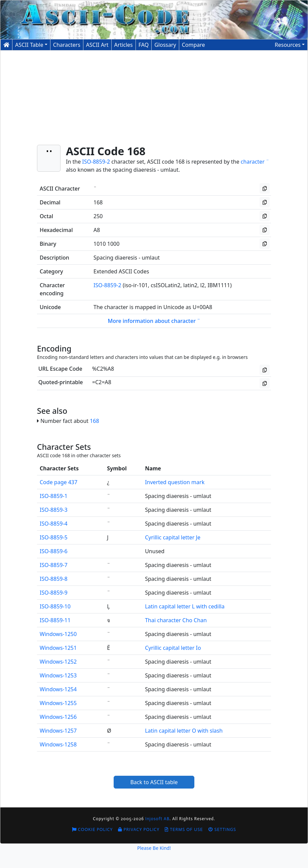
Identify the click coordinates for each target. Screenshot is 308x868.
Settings (222, 829)
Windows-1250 (58, 634)
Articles (124, 45)
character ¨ (255, 162)
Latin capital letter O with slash (184, 731)
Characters (67, 45)
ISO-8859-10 (55, 606)
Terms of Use (184, 829)
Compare (194, 45)
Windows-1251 (58, 648)
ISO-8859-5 (54, 537)
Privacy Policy (139, 829)
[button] (290, 45)
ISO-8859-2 (96, 162)
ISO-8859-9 (54, 593)
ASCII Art (97, 45)
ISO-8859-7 (54, 565)
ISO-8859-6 (54, 551)
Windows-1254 (58, 689)
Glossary (165, 45)
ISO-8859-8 (54, 579)
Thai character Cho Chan (176, 620)
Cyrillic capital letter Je (173, 537)
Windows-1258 (58, 744)
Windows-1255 (58, 703)
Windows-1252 (58, 662)
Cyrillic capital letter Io (173, 648)
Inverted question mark (175, 482)
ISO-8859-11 (55, 620)
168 (94, 421)
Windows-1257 (58, 731)
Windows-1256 (58, 717)
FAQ (144, 45)
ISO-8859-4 (54, 524)
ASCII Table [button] (29, 45)
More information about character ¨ (154, 321)
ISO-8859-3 (54, 510)
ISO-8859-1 (54, 496)
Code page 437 (59, 482)
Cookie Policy (92, 829)
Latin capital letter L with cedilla (185, 606)
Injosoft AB (157, 819)
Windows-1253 (58, 675)
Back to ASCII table (154, 782)
